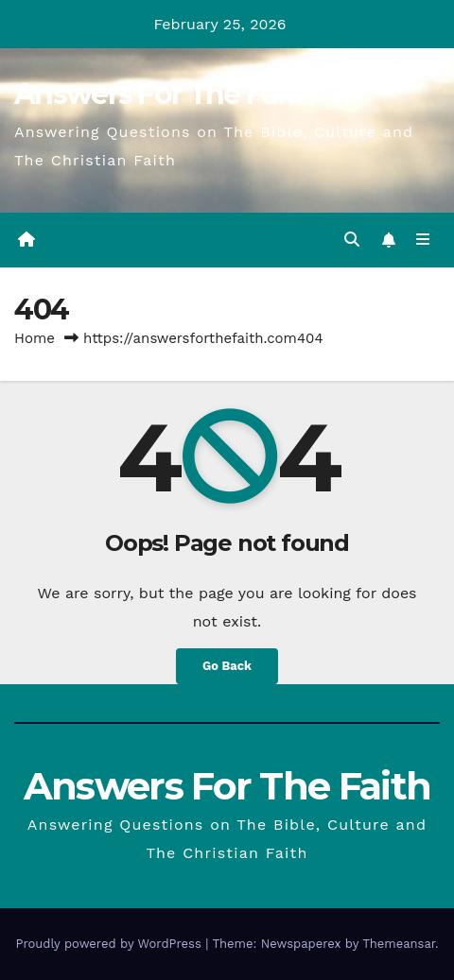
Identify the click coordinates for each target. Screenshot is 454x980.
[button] (352, 240)
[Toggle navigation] (423, 240)
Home (35, 338)
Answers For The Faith (164, 94)
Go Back (227, 666)
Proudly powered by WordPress (110, 944)
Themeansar (399, 944)
